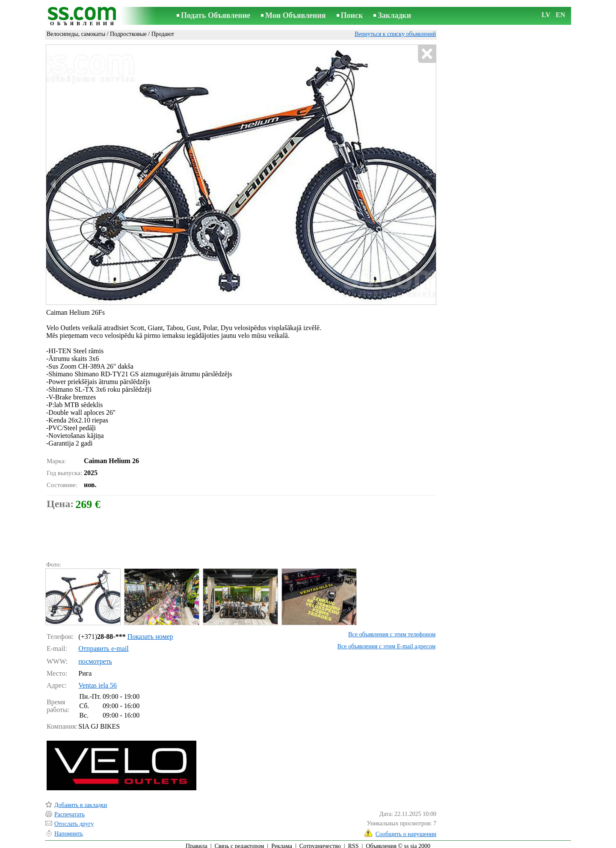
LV (546, 15)
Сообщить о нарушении (406, 830)
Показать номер (150, 633)
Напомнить (69, 830)
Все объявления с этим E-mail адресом (386, 643)
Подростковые (128, 34)
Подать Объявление (216, 15)
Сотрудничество (320, 842)
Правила (197, 842)
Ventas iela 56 (98, 681)
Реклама (282, 842)
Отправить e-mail (103, 645)
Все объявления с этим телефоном (392, 631)
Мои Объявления (295, 15)
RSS (354, 842)
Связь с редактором (240, 842)
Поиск (352, 15)
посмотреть (95, 657)
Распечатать (70, 811)
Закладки (394, 15)
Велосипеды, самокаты (76, 34)
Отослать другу (74, 820)
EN (560, 15)
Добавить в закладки (81, 801)
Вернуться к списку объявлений (395, 34)
